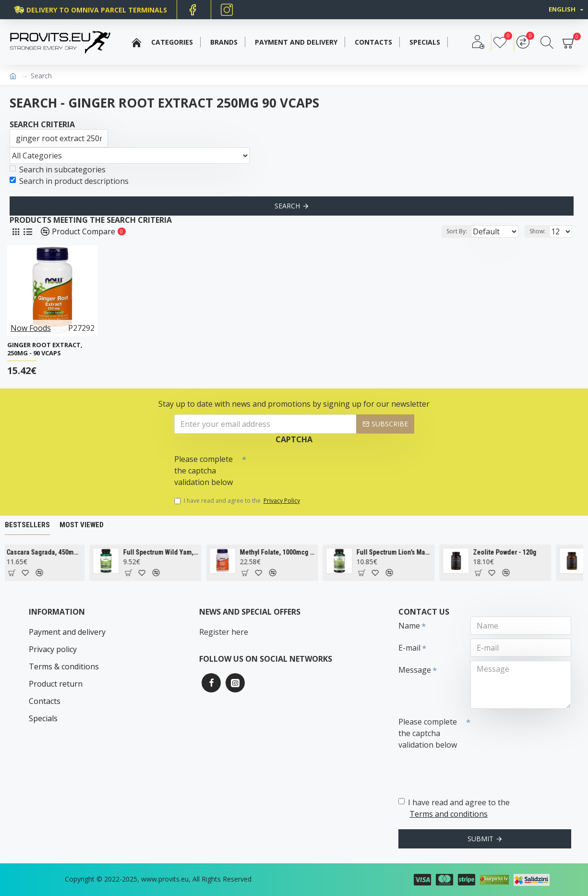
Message (415, 670)
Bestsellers (27, 525)
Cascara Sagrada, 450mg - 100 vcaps (62, 552)
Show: (540, 231)
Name (409, 626)
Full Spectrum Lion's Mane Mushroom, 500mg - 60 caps (412, 552)
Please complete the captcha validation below (204, 471)
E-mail (409, 648)
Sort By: (449, 231)
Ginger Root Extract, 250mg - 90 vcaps (45, 349)
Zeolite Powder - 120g (523, 552)
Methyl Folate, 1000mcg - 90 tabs (295, 552)
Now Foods (31, 328)
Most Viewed (82, 525)
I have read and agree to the (238, 501)
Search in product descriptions (69, 181)
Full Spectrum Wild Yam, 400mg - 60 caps (179, 552)
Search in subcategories (58, 170)
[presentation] (313, 467)
